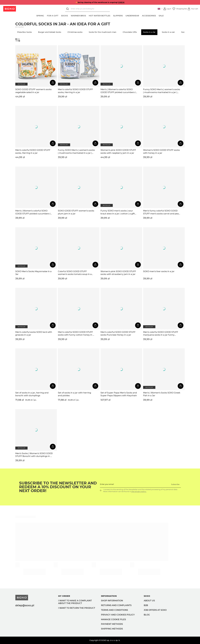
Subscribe (175, 484)
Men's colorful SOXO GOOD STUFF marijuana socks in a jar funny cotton (161, 334)
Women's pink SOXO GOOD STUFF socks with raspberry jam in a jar (118, 151)
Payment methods (112, 624)
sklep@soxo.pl (25, 605)
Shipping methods (112, 629)
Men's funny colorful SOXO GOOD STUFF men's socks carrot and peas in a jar (161, 212)
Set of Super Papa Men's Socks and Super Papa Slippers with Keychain (119, 394)
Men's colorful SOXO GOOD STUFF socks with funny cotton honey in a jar (76, 334)
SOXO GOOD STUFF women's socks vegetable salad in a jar (33, 91)
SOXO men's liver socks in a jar (159, 271)
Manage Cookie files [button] (113, 619)
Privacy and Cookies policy (118, 615)
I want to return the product (77, 608)
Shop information (112, 601)
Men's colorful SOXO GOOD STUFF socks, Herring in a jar (75, 91)
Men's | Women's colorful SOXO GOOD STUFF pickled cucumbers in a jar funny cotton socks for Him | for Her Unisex (119, 91)
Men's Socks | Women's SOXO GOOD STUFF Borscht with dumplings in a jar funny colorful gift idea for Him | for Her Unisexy (34, 455)
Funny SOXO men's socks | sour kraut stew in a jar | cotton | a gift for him (118, 212)
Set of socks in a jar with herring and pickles (74, 394)
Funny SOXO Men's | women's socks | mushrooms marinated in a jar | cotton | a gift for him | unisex (162, 91)
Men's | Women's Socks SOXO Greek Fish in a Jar (162, 394)
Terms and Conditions (114, 610)
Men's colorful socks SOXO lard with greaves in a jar (34, 333)
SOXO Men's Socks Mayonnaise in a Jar (33, 273)
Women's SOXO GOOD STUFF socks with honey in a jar (161, 151)
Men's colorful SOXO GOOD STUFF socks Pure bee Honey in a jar (118, 333)
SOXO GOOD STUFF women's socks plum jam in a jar (76, 212)
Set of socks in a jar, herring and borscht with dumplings (32, 394)
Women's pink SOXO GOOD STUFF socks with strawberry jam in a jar (118, 273)
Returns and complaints (116, 605)
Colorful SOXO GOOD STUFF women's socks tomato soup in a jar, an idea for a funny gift (75, 273)
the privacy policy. (139, 491)
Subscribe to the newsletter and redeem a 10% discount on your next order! (58, 487)
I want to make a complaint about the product (75, 602)
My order (64, 596)
